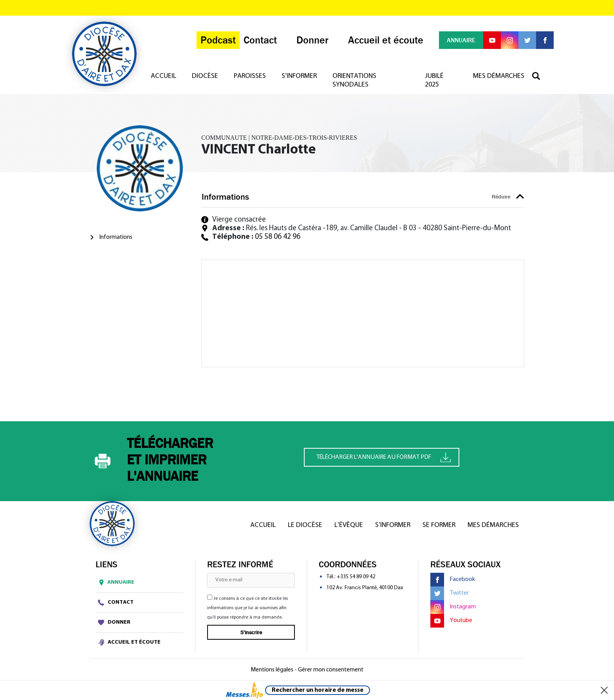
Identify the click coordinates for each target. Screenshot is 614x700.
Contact (116, 603)
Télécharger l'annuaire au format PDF (384, 457)
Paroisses (250, 76)
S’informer (299, 76)
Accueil (163, 76)
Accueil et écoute (129, 642)
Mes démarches (499, 76)
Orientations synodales (354, 80)
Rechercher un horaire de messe (318, 690)
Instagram (453, 607)
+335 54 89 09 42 (356, 577)
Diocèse (205, 76)
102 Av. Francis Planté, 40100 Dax (365, 588)
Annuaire (115, 583)
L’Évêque (349, 525)
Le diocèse (305, 525)
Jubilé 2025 (434, 80)
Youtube (451, 621)
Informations (116, 237)
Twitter (450, 593)
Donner (114, 622)
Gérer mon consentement (331, 670)
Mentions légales (272, 670)
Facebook (453, 580)
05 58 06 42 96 (278, 237)
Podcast (218, 40)
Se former (439, 525)
